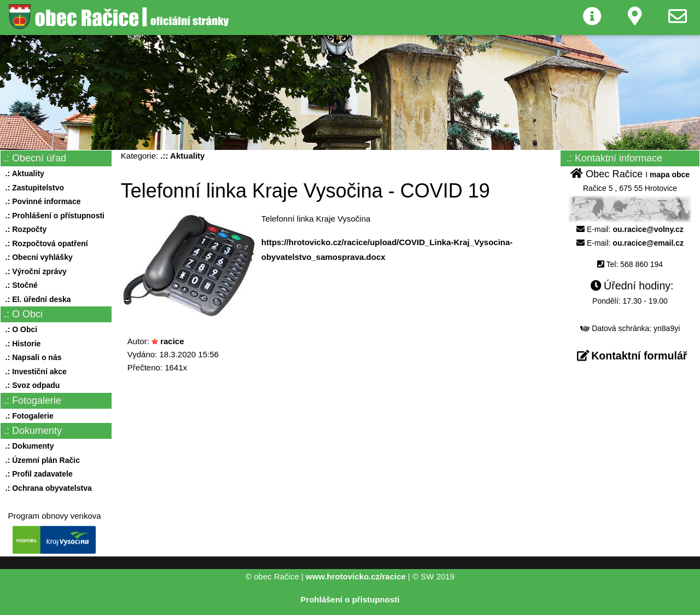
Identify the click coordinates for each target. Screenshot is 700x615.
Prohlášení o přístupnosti (350, 599)
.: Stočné (19, 285)
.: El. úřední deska (36, 299)
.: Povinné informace (41, 201)
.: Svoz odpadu (30, 385)
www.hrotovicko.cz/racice (356, 576)
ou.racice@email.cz (648, 243)
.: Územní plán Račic (40, 460)
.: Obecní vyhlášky (37, 257)
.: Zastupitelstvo (33, 188)
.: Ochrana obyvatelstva (46, 488)
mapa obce (670, 175)
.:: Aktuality (182, 156)
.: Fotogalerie (27, 416)
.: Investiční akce (34, 372)
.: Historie (21, 344)
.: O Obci (19, 329)
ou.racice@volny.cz (648, 229)
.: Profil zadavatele (37, 474)
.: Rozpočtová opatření (45, 243)
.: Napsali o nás (31, 357)
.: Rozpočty (24, 229)
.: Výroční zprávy (34, 271)
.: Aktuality (23, 173)
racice (172, 341)
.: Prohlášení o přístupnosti (53, 216)
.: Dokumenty (27, 446)
